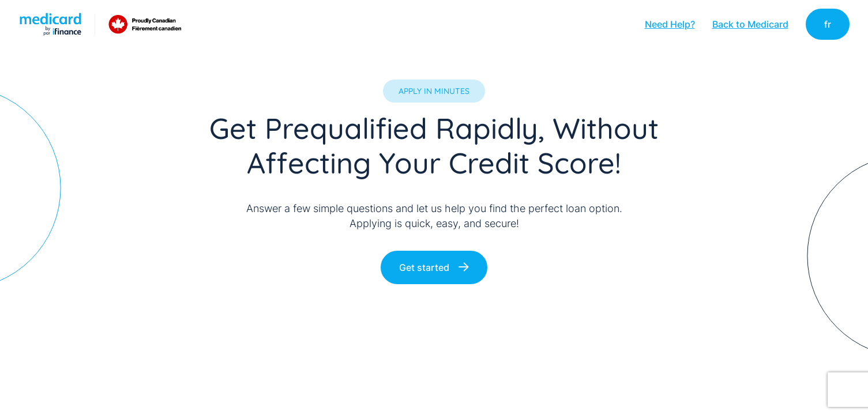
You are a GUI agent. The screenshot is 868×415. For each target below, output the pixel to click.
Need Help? (670, 24)
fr (828, 24)
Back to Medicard (750, 24)
